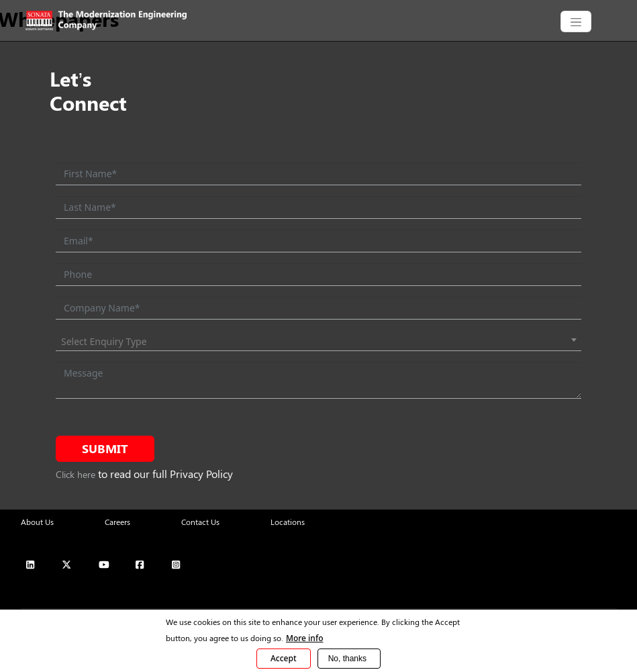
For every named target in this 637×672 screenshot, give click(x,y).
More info (305, 638)
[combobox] (318, 342)
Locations (288, 522)
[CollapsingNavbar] (576, 21)
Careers (117, 522)
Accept (284, 658)
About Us (37, 522)
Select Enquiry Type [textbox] (104, 341)
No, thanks (347, 659)
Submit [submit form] (105, 448)
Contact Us (200, 522)
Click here (76, 474)
